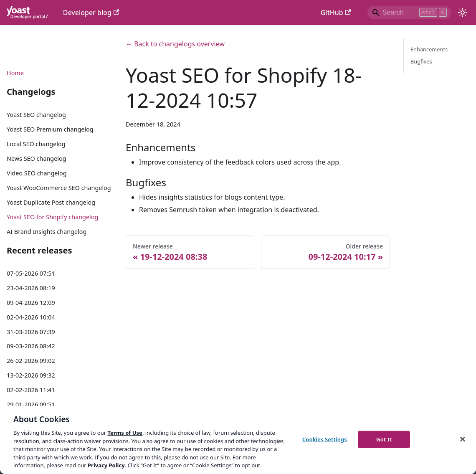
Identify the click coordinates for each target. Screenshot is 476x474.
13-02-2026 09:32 (31, 375)
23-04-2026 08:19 (31, 288)
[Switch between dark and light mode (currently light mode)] (463, 13)
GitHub (336, 13)
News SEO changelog (37, 158)
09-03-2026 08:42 (31, 346)
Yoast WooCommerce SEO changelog (59, 188)
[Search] (409, 13)
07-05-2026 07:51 (31, 273)
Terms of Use (125, 433)
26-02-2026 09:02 (31, 361)
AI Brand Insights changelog (47, 232)
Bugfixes (421, 61)
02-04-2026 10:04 (31, 317)
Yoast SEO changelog (36, 115)
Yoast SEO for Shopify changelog (52, 217)
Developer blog (91, 13)
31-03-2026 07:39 (31, 332)
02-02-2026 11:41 (31, 390)
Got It (384, 439)
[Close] (463, 439)
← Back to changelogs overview (175, 44)
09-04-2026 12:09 (31, 303)
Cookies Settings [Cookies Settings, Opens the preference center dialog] (325, 439)
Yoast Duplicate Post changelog (51, 202)
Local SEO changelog (36, 144)
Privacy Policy (106, 465)
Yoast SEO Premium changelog (50, 129)
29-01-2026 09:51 (31, 404)
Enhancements (429, 49)
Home (15, 73)
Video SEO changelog (37, 173)
